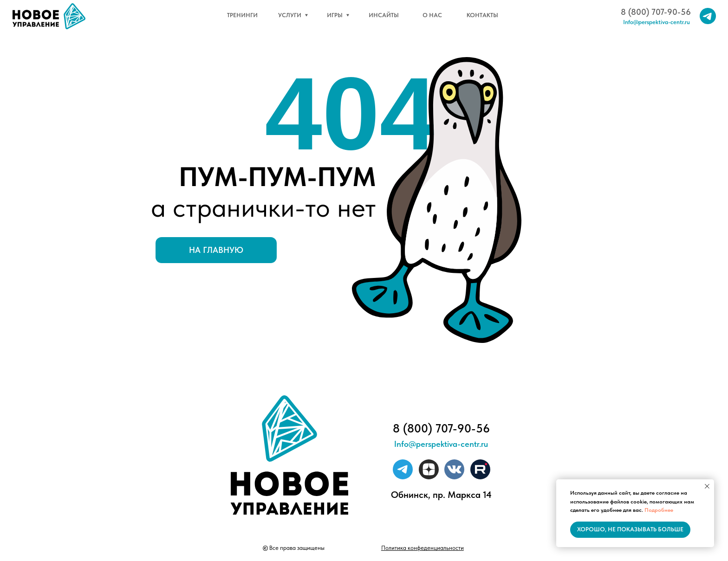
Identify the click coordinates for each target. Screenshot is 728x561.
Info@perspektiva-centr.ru (656, 22)
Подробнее (659, 510)
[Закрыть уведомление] (707, 486)
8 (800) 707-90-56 (656, 12)
